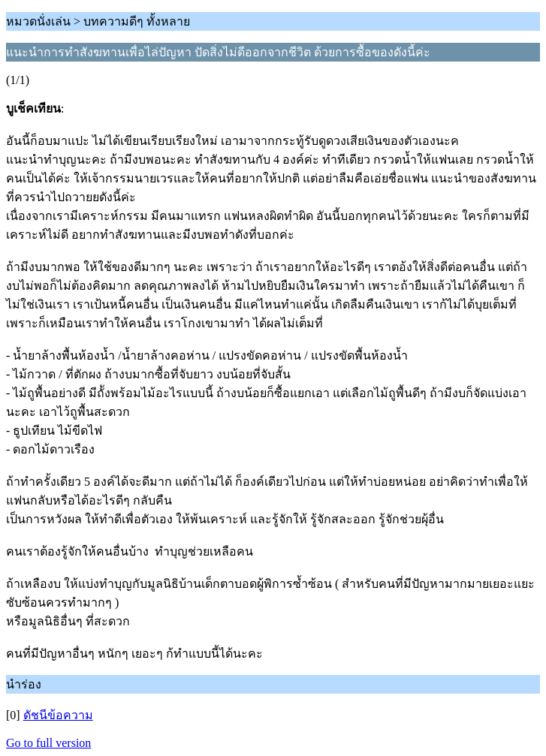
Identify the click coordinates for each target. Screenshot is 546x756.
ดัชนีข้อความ (58, 715)
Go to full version (48, 743)
